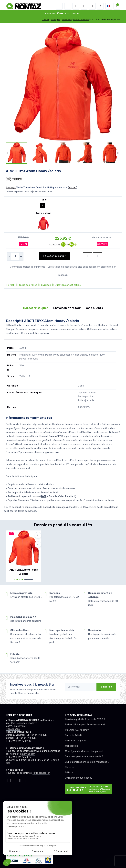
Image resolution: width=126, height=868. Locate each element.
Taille (43, 200)
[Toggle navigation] (59, 6)
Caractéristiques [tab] (36, 308)
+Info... (73, 188)
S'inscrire (106, 687)
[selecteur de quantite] (15, 256)
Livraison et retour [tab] (67, 308)
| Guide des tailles (26, 285)
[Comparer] (38, 545)
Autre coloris (43, 213)
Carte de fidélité (74, 735)
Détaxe (69, 773)
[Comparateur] (92, 6)
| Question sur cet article (66, 285)
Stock (11, 285)
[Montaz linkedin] (25, 780)
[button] (68, 6)
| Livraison (44, 285)
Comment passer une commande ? (84, 757)
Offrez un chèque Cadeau (79, 778)
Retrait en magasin (75, 741)
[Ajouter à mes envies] (38, 535)
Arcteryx (11, 188)
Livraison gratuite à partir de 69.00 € (85, 719)
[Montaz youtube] (20, 780)
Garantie (70, 767)
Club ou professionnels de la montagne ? (87, 762)
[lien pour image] (63, 83)
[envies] (84, 6)
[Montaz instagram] (11, 780)
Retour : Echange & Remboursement (85, 725)
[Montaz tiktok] (7, 780)
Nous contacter (41, 773)
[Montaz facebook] (16, 780)
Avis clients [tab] (94, 308)
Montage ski (72, 746)
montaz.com (28, 754)
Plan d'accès (13, 729)
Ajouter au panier (55, 256)
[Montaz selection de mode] (100, 6)
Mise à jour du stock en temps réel (84, 751)
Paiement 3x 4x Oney (77, 730)
